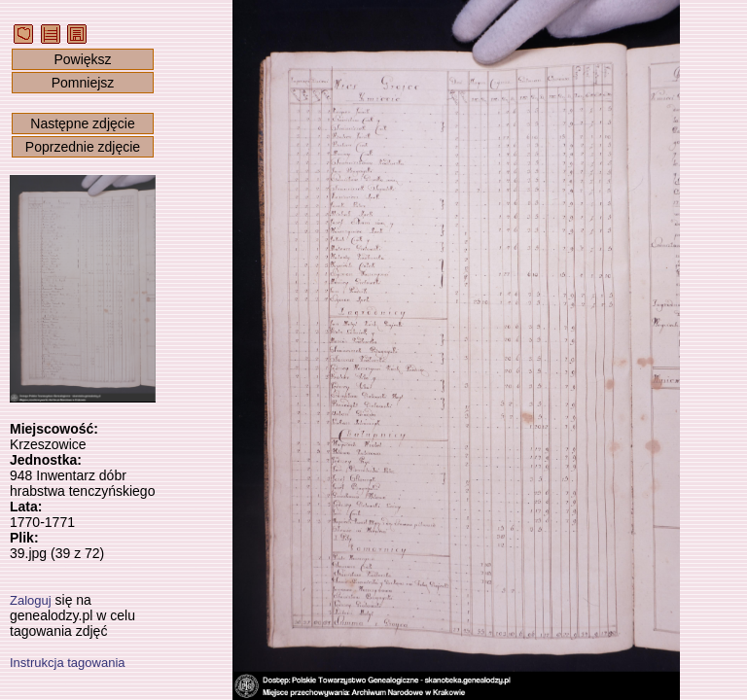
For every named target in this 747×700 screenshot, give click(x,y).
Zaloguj (31, 600)
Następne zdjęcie (82, 123)
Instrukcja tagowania (68, 663)
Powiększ (82, 59)
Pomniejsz (83, 83)
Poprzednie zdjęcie (83, 147)
